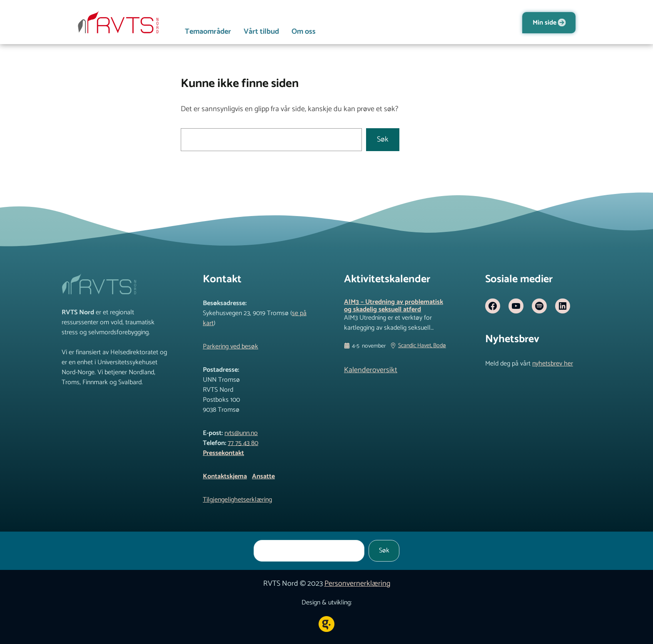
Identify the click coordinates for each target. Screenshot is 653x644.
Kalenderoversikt (371, 370)
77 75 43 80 (243, 443)
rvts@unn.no (241, 433)
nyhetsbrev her (553, 364)
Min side (545, 23)
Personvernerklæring (357, 584)
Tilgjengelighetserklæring (237, 500)
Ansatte (263, 476)
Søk (383, 139)
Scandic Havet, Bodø (422, 346)
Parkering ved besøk (231, 347)
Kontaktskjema (225, 476)
